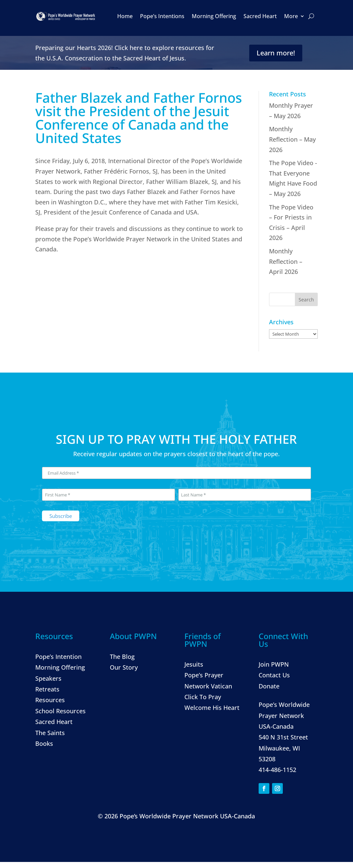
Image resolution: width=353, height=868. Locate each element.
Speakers (48, 678)
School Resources (60, 711)
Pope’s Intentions (162, 16)
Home (125, 16)
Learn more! (276, 53)
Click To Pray (203, 697)
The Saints (50, 733)
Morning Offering (214, 16)
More (291, 16)
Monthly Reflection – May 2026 (292, 139)
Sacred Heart (260, 16)
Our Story (124, 667)
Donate (269, 686)
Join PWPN (274, 664)
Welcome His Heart (212, 708)
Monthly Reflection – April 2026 (286, 261)
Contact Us (274, 675)
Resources (50, 700)
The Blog (122, 657)
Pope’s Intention (58, 657)
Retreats (47, 689)
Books (44, 743)
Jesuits (194, 664)
